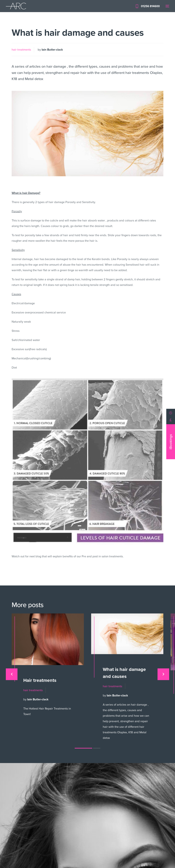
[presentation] (12, 674)
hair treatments (21, 50)
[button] (83, 748)
